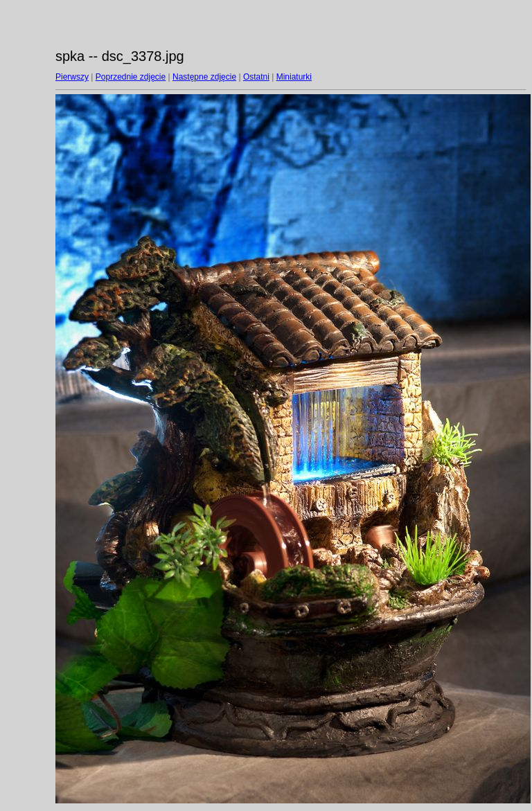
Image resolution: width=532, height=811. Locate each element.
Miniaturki (294, 77)
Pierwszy (72, 77)
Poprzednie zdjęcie (131, 77)
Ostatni (256, 77)
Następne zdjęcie (204, 77)
